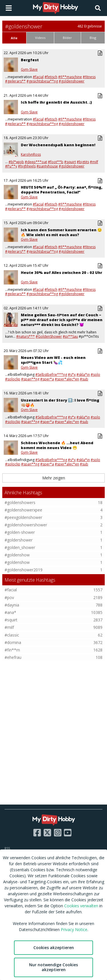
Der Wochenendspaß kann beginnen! (58, 145)
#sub (84, 379)
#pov (9, 597)
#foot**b (56, 162)
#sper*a (47, 379)
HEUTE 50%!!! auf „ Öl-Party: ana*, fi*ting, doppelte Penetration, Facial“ (62, 190)
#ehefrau (13, 657)
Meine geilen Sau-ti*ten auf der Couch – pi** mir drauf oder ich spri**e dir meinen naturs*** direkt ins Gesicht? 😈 (62, 320)
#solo (95, 375)
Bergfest (30, 60)
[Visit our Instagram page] (58, 833)
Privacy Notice (74, 929)
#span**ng (30, 379)
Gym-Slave (29, 70)
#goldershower (19, 540)
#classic (12, 635)
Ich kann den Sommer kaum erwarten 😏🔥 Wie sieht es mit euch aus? (61, 232)
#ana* (10, 612)
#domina (13, 642)
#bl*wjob (16, 162)
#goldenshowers (20, 502)
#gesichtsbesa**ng (42, 81)
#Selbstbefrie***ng (51, 375)
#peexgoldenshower (23, 517)
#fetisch (51, 77)
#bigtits (83, 162)
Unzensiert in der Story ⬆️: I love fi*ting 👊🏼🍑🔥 (60, 403)
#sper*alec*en (67, 379)
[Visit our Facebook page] (37, 833)
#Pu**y (11, 166)
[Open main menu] (9, 8)
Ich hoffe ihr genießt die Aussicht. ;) (56, 102)
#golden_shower (20, 547)
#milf (94, 162)
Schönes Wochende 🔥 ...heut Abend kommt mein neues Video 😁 (57, 445)
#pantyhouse (47, 166)
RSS (7, 848)
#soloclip (13, 379)
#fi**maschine (70, 77)
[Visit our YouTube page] (68, 833)
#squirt (70, 162)
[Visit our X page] (47, 833)
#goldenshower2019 (24, 570)
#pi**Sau (70, 336)
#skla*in (83, 375)
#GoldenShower (49, 336)
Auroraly (11, 325)
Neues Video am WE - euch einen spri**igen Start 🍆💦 (53, 360)
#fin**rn (12, 650)
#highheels (27, 166)
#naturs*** (26, 336)
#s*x (72, 375)
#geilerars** (15, 81)
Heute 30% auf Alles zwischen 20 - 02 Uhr (61, 272)
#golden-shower (20, 532)
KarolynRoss (31, 155)
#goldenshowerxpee (23, 510)
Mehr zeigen (54, 478)
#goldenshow (17, 555)
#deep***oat (36, 162)
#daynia (12, 605)
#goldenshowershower (26, 525)
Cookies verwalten (81, 906)
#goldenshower (72, 81)
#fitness (89, 77)
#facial (38, 77)
